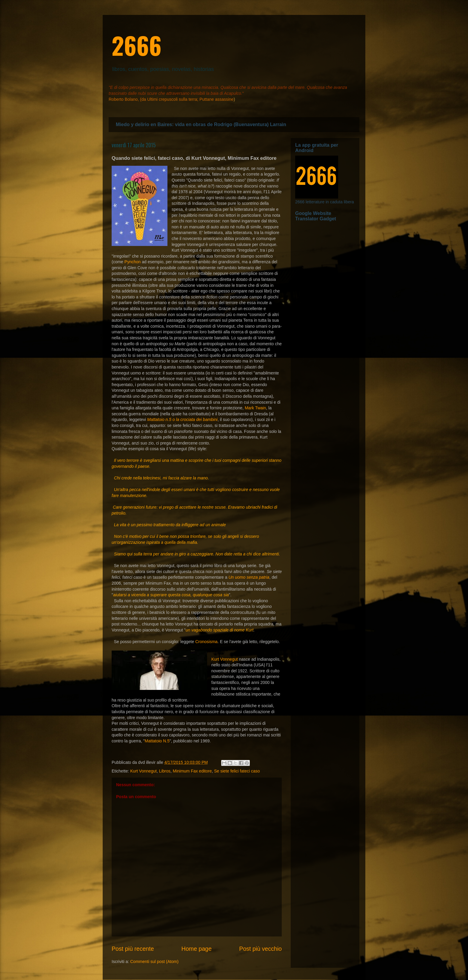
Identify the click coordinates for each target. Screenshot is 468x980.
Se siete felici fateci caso (237, 771)
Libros (165, 771)
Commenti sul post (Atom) (154, 962)
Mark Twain (255, 408)
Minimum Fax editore (192, 771)
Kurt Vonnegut (225, 659)
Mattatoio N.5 (157, 741)
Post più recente (133, 949)
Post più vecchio (260, 949)
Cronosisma (206, 642)
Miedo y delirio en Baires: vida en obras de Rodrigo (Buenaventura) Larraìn (201, 124)
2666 (137, 45)
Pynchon (133, 262)
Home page (197, 949)
